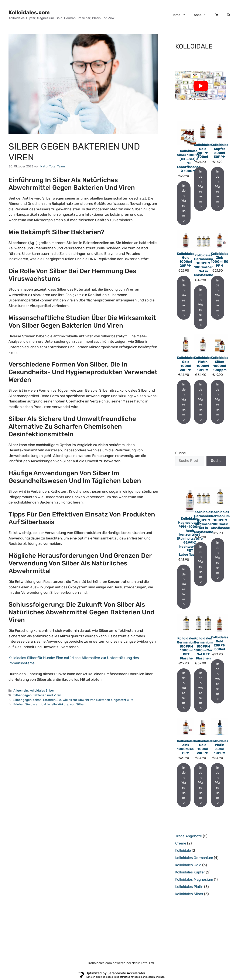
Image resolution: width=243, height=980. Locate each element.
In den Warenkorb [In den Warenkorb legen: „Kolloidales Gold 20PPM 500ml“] (201, 189)
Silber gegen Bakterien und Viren (37, 695)
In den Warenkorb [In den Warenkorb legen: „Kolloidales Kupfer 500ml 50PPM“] (218, 189)
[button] (229, 15)
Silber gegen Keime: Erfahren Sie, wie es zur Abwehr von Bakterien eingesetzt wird (73, 700)
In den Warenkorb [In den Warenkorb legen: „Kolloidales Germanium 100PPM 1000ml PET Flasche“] (184, 690)
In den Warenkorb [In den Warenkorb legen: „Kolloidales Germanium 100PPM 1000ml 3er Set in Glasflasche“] (201, 307)
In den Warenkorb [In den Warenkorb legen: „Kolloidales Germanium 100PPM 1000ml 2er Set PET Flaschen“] (201, 690)
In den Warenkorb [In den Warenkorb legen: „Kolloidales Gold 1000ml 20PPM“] (184, 298)
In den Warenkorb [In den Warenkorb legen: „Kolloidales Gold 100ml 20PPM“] (184, 402)
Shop (203, 15)
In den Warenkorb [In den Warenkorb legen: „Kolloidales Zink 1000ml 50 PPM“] (218, 298)
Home (181, 15)
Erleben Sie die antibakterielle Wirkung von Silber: (49, 704)
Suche (181, 453)
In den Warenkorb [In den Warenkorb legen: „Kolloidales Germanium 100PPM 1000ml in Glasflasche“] (218, 560)
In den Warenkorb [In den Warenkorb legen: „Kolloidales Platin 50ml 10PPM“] (218, 785)
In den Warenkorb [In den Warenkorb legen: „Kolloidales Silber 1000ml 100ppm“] (218, 402)
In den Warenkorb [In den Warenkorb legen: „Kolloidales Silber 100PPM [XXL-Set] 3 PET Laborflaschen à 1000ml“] (184, 203)
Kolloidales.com (29, 12)
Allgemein (21, 690)
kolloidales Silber (42, 690)
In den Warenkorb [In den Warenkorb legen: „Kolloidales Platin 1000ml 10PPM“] (201, 402)
